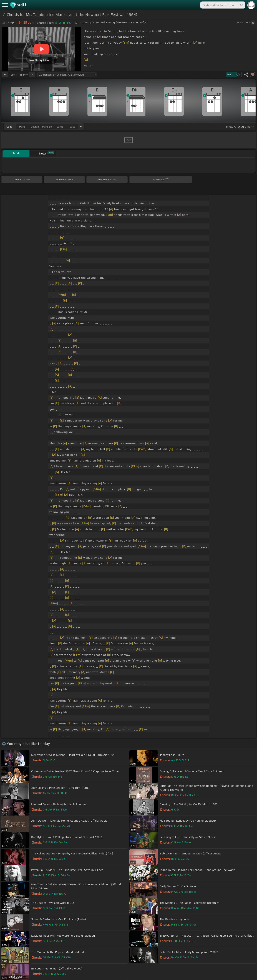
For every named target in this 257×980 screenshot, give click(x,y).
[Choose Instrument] (81, 127)
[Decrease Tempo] (5, 75)
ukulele (35, 127)
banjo (60, 127)
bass (72, 127)
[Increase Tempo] (32, 75)
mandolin (47, 127)
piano (22, 127)
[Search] (241, 5)
